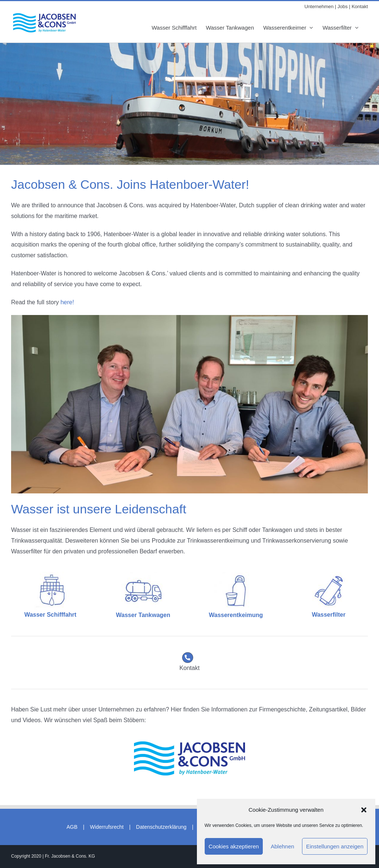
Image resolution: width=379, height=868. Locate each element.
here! (67, 302)
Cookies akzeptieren (234, 846)
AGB (72, 827)
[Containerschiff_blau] (50, 575)
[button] (364, 810)
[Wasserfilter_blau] (329, 575)
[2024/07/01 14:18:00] (189, 744)
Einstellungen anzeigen (335, 846)
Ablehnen (282, 846)
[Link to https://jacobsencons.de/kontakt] (188, 658)
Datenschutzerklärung (161, 827)
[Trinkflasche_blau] (236, 575)
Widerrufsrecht (107, 827)
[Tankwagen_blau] (143, 575)
